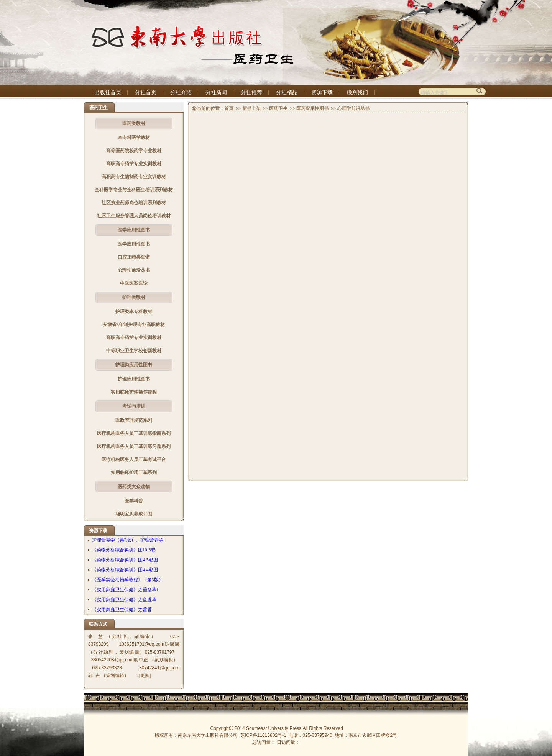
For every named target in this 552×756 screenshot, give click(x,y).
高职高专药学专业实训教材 (134, 164)
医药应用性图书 (312, 108)
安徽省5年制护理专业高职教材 (134, 325)
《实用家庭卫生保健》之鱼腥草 (124, 600)
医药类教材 (134, 123)
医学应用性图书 (134, 230)
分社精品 (287, 93)
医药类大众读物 (134, 487)
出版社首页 (108, 93)
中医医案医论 (134, 283)
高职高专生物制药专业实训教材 (134, 177)
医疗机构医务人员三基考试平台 (134, 459)
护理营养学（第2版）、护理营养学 (128, 540)
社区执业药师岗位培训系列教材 (134, 203)
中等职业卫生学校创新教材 (134, 351)
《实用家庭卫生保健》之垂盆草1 (125, 590)
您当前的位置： (208, 108)
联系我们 (357, 93)
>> (238, 108)
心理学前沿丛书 (134, 270)
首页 (229, 108)
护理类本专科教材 (134, 312)
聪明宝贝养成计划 (134, 514)
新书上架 (251, 108)
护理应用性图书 (134, 379)
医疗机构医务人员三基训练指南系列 (134, 433)
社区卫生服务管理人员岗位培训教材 (134, 216)
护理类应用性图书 (134, 365)
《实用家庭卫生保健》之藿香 (122, 610)
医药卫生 (278, 108)
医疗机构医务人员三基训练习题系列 (134, 446)
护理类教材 (134, 297)
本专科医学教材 (134, 138)
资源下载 (322, 93)
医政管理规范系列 (134, 420)
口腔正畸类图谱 (134, 257)
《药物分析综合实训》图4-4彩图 (125, 570)
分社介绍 (181, 93)
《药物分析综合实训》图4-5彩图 (125, 560)
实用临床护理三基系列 (134, 472)
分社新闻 (216, 93)
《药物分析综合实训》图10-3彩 (124, 550)
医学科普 (134, 501)
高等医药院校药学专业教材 (134, 151)
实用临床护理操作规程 (134, 392)
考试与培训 (134, 406)
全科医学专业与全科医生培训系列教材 (134, 190)
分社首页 (146, 93)
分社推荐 (251, 93)
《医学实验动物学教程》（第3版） (128, 580)
